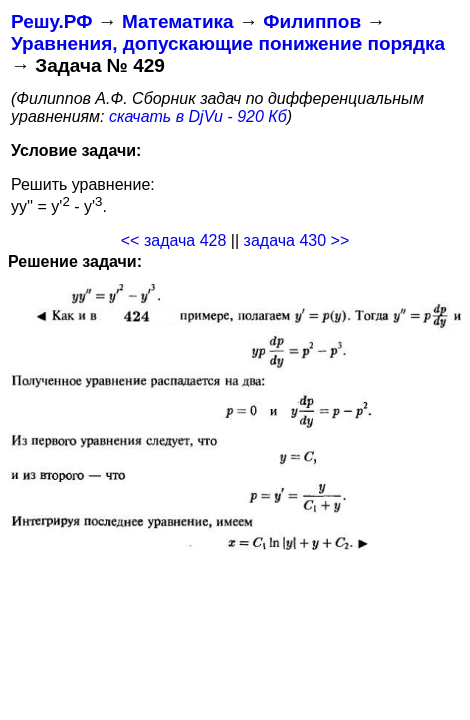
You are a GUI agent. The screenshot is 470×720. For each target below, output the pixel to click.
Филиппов (312, 21)
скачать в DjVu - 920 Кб (198, 116)
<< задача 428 (174, 240)
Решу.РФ (51, 21)
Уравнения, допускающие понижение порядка (228, 43)
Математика (178, 21)
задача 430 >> (297, 240)
